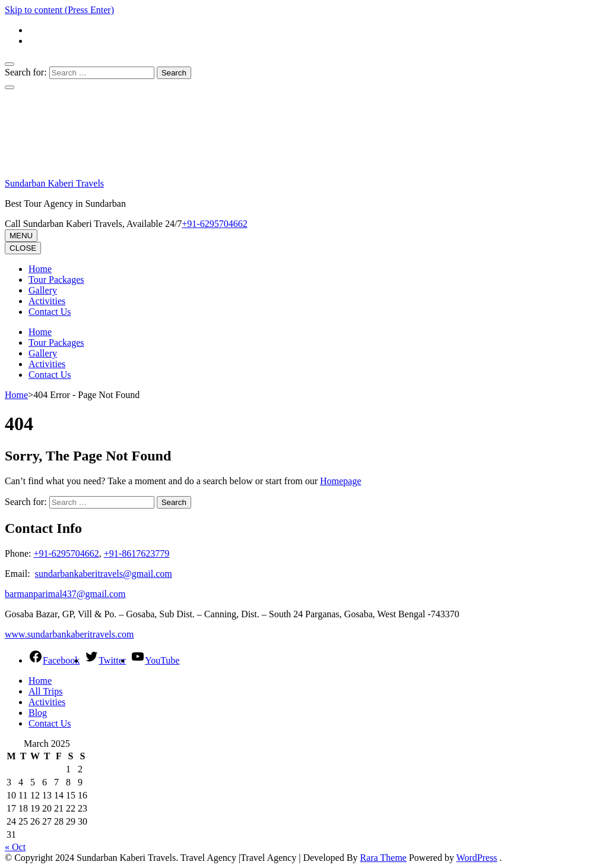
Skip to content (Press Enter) (59, 10)
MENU (21, 236)
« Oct (15, 847)
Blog (38, 713)
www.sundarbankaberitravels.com (69, 634)
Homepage (341, 481)
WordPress (476, 858)
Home (40, 269)
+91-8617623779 (137, 553)
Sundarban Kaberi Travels (54, 183)
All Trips (45, 691)
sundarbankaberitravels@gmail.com (104, 574)
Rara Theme (383, 858)
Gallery (43, 290)
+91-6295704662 (66, 553)
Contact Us (50, 312)
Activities (47, 301)
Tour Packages (56, 280)
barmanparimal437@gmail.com (65, 594)
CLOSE (23, 248)
